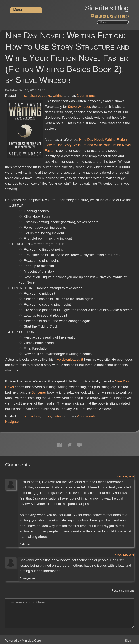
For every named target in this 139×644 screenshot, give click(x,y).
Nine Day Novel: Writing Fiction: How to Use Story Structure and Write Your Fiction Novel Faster (88, 145)
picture (35, 96)
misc (24, 96)
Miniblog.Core (31, 641)
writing (58, 96)
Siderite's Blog (107, 8)
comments (86, 96)
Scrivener (39, 392)
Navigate (12, 422)
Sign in (130, 641)
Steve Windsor (79, 107)
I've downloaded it (69, 359)
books (46, 96)
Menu (18, 10)
